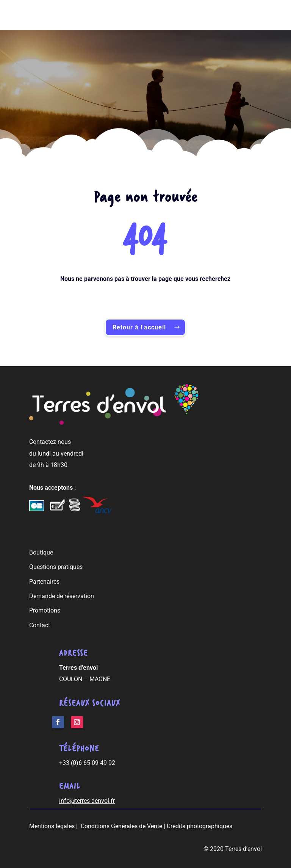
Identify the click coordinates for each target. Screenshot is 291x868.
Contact (40, 625)
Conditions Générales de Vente (121, 826)
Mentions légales (52, 826)
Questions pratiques (56, 567)
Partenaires (44, 582)
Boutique (41, 552)
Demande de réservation (62, 596)
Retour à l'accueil (139, 327)
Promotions (45, 610)
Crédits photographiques (199, 826)
